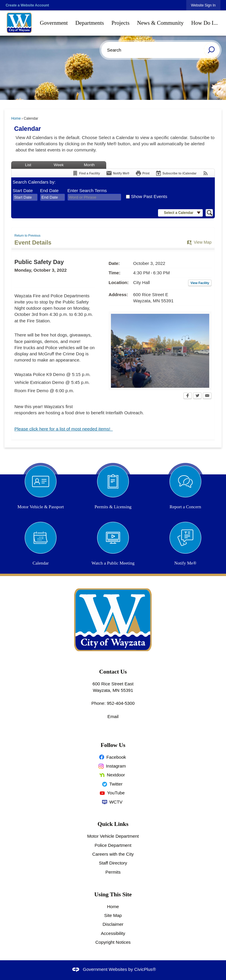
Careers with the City (113, 854)
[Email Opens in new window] (207, 396)
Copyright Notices (113, 942)
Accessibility (113, 933)
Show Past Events (149, 196)
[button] (211, 50)
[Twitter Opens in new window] (197, 396)
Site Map (113, 915)
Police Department (113, 845)
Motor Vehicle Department (113, 836)
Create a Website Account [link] (27, 5)
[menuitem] (54, 23)
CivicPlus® (145, 969)
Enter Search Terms (87, 190)
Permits (113, 872)
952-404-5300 (121, 703)
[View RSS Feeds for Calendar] (206, 173)
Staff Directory (113, 863)
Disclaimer (113, 924)
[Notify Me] (118, 173)
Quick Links (113, 824)
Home (16, 118)
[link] (203, 5)
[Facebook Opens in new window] (188, 396)
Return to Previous (27, 235)
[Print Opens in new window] (142, 173)
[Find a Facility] (86, 173)
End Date (49, 190)
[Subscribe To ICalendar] (176, 173)
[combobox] (25, 197)
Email (113, 716)
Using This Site (113, 894)
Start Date (23, 190)
